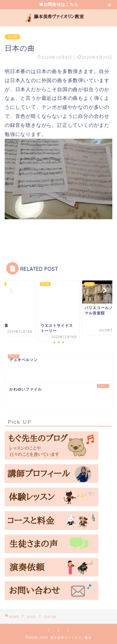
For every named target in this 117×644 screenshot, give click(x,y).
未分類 (12, 37)
